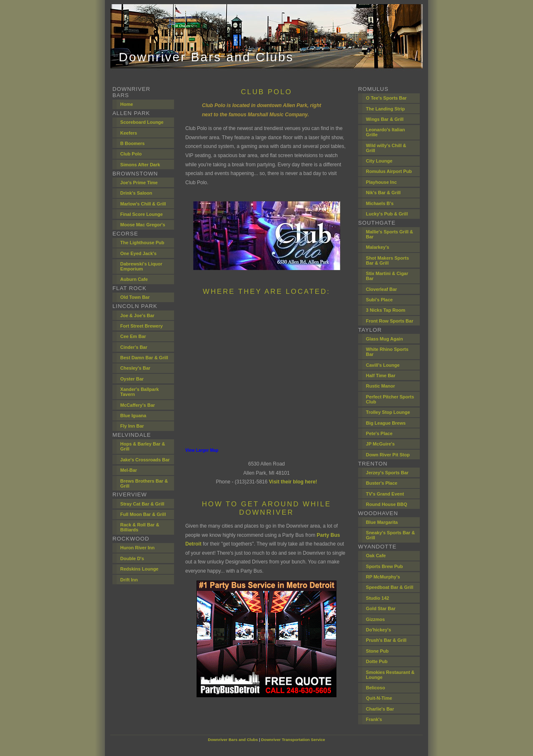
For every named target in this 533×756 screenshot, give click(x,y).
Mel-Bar (129, 470)
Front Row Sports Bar (390, 321)
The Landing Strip (386, 109)
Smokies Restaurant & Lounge (390, 675)
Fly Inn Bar (132, 426)
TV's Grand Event (385, 494)
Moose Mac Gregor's (143, 225)
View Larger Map (202, 450)
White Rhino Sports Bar (387, 352)
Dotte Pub (377, 661)
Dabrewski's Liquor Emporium (141, 266)
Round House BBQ (387, 504)
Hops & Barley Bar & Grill (143, 446)
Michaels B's (380, 203)
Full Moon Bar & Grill (143, 514)
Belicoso (376, 688)
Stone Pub (377, 651)
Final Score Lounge (142, 214)
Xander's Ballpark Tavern (140, 392)
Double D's (132, 558)
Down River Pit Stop (388, 455)
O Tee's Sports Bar (386, 98)
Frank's (374, 719)
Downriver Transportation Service (293, 740)
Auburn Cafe (134, 279)
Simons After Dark (140, 165)
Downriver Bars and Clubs (233, 740)
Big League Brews (386, 423)
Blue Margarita (382, 522)
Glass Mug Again (385, 339)
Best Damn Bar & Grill (144, 358)
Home (127, 104)
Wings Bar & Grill (385, 119)
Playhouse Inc (381, 182)
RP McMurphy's (383, 577)
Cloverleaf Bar (382, 289)
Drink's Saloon (136, 193)
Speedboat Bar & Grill (390, 587)
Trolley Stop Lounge (388, 412)
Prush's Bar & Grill (386, 640)
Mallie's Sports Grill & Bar (390, 234)
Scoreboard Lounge (142, 122)
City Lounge (379, 161)
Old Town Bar (135, 297)
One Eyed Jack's (138, 253)
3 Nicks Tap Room (386, 310)
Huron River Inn (138, 548)
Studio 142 (378, 598)
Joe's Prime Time (139, 183)
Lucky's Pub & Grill (387, 214)
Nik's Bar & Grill (383, 193)
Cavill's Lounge (383, 365)
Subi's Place (379, 300)
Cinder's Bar (134, 347)
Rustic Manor (381, 386)
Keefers (129, 133)
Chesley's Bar (135, 368)
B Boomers (133, 143)
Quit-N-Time (379, 698)
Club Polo (131, 154)
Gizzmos (375, 619)
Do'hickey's (379, 630)
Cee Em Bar (133, 336)
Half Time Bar (381, 375)
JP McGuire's (380, 444)
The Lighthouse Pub (142, 243)
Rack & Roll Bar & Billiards (140, 527)
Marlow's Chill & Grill (143, 204)
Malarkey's (378, 247)
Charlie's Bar (380, 709)
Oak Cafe (376, 556)
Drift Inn (129, 580)
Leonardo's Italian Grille (386, 132)
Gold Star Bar (381, 608)
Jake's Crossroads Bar (145, 460)
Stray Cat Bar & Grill (142, 504)
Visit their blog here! (293, 482)
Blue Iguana (133, 416)
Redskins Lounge (139, 569)
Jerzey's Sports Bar (387, 473)
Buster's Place (382, 483)
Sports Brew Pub (385, 566)
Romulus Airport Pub (389, 171)
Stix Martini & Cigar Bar (387, 276)
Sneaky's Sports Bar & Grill (391, 535)
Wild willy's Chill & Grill (386, 148)
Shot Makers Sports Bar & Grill (387, 260)
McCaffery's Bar (138, 405)
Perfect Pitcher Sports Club (390, 399)
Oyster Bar (132, 379)
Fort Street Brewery (142, 326)
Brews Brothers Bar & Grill (144, 483)
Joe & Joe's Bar (137, 315)
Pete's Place (379, 433)
